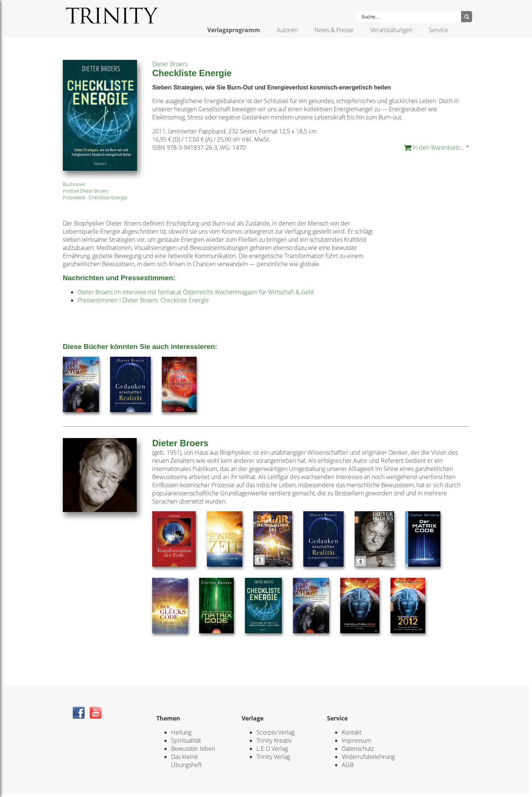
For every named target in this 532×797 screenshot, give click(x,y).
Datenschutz (358, 749)
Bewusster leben (193, 749)
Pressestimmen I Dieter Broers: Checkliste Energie (143, 300)
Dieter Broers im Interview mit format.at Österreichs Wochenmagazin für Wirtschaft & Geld (196, 292)
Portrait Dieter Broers (86, 191)
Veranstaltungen (391, 30)
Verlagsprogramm (234, 30)
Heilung (181, 732)
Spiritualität (186, 740)
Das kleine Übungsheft (186, 761)
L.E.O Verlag (272, 749)
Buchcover (74, 184)
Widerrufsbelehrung (368, 757)
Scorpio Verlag (275, 732)
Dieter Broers (170, 64)
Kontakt (352, 732)
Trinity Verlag (273, 757)
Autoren (287, 30)
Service (439, 30)
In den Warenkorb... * (436, 147)
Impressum (357, 740)
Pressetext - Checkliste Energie (95, 197)
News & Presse (334, 30)
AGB (348, 765)
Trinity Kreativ (274, 740)
